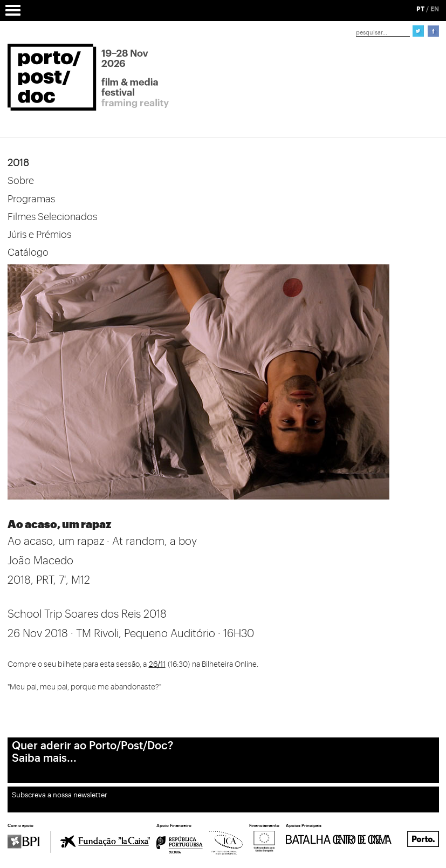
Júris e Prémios (39, 235)
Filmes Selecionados (52, 217)
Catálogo (28, 252)
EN (435, 9)
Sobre (21, 181)
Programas (31, 199)
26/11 (157, 665)
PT (420, 9)
